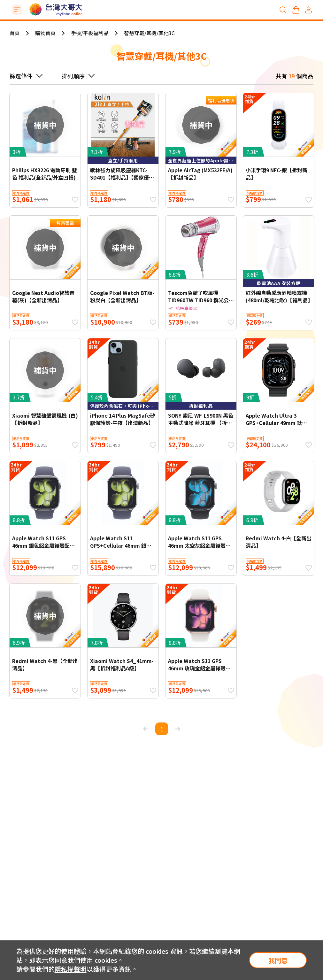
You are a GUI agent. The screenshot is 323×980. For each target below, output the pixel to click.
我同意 (278, 960)
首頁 (15, 33)
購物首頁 (45, 33)
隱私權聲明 (71, 969)
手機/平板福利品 (90, 33)
